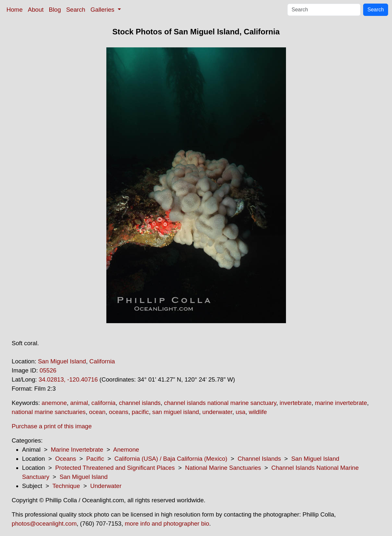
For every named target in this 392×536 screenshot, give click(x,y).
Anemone (126, 450)
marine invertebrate (341, 403)
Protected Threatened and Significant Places (115, 468)
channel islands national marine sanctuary (220, 403)
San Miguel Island (62, 361)
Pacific (95, 459)
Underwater (106, 486)
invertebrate (296, 403)
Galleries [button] (103, 10)
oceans (119, 412)
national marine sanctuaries (49, 412)
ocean (97, 412)
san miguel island (176, 412)
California (102, 361)
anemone (54, 403)
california (104, 403)
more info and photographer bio (167, 524)
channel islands (140, 403)
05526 (48, 370)
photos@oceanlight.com (44, 524)
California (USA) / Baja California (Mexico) (171, 459)
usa (241, 412)
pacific (140, 412)
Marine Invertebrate (77, 450)
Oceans (65, 459)
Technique (66, 486)
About (36, 10)
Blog (55, 10)
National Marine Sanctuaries (223, 468)
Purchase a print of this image (52, 426)
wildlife (258, 412)
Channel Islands (259, 459)
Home (15, 10)
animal (79, 403)
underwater (217, 412)
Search (76, 10)
